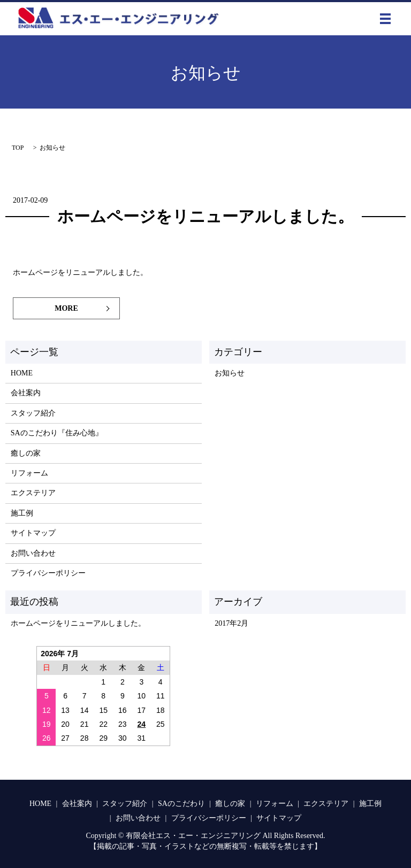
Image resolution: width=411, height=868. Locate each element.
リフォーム (29, 473)
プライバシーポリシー (48, 573)
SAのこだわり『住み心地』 (57, 433)
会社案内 (26, 393)
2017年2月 (231, 623)
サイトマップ (33, 533)
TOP (18, 148)
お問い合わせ (33, 553)
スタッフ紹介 (33, 413)
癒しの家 (26, 453)
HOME (22, 373)
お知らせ (230, 373)
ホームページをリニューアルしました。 (205, 216)
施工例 (22, 513)
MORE (66, 308)
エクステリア (33, 493)
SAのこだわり (181, 804)
